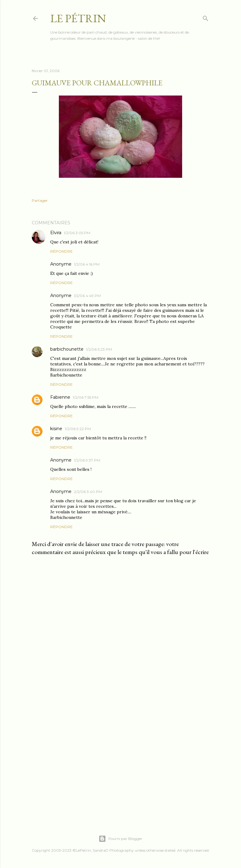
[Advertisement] (120, 761)
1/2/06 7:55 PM (86, 397)
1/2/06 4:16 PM (87, 264)
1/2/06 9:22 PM (78, 429)
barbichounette (67, 349)
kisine (56, 429)
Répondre (61, 251)
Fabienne (60, 397)
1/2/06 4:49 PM (87, 296)
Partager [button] (40, 200)
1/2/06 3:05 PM (77, 233)
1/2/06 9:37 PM (87, 460)
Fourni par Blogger (120, 839)
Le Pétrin (78, 18)
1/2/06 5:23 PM (99, 349)
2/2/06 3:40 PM (88, 492)
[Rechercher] (206, 17)
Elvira (56, 233)
